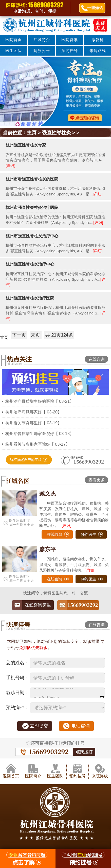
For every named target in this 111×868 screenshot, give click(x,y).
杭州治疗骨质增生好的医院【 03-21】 (40, 401)
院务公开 (42, 51)
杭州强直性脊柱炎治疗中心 (30, 264)
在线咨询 (97, 359)
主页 (32, 133)
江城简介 (42, 40)
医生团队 (13, 51)
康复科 (98, 40)
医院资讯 (69, 40)
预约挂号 (69, 51)
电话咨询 (81, 726)
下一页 (19, 335)
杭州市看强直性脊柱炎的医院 (32, 179)
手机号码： (17, 678)
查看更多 (97, 480)
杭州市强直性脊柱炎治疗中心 (32, 236)
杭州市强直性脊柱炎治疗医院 (32, 207)
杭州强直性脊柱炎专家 (26, 145)
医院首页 (13, 40)
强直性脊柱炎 (57, 133)
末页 (35, 335)
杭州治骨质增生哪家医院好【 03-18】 (40, 433)
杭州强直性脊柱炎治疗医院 (30, 298)
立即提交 (39, 726)
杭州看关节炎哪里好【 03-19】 (34, 423)
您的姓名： (17, 663)
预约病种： (17, 708)
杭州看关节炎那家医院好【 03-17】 (38, 444)
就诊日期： (17, 693)
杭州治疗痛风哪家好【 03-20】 (34, 412)
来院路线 (98, 51)
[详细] (10, 166)
